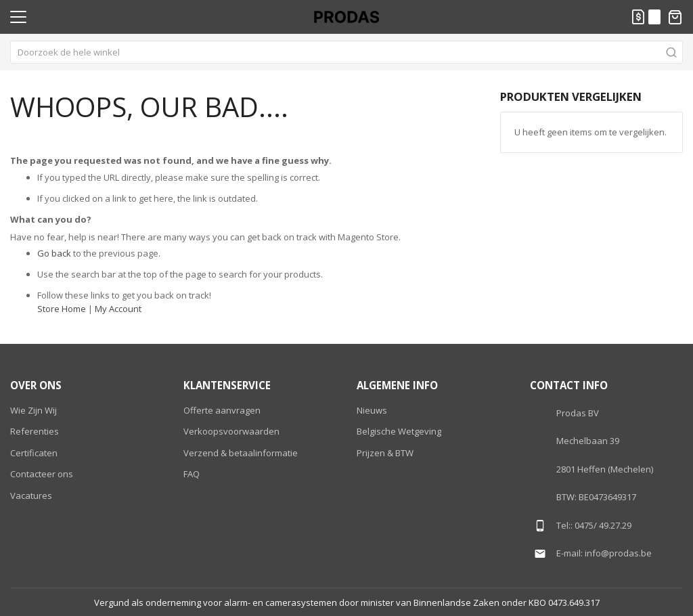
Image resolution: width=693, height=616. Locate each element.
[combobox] (346, 52)
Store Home (62, 309)
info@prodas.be (618, 553)
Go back (54, 253)
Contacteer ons (42, 474)
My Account (118, 309)
